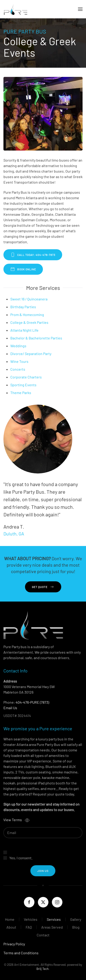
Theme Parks (21, 393)
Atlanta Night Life (24, 330)
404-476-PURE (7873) (32, 702)
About (11, 927)
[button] (80, 9)
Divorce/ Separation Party (31, 354)
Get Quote (43, 587)
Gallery (75, 919)
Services (53, 919)
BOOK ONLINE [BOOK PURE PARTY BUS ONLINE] (23, 269)
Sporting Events (23, 385)
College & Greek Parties (29, 322)
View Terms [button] (15, 820)
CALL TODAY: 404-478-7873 (33, 255)
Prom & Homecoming (27, 315)
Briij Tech (42, 969)
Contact (42, 935)
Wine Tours (19, 361)
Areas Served (52, 927)
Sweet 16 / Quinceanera (29, 299)
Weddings (18, 346)
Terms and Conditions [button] (21, 953)
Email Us (10, 708)
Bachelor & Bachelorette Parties (36, 338)
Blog (75, 927)
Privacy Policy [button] (14, 944)
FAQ (28, 927)
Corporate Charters (26, 377)
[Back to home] (16, 9)
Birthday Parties (23, 307)
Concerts (18, 369)
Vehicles (30, 919)
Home (9, 919)
